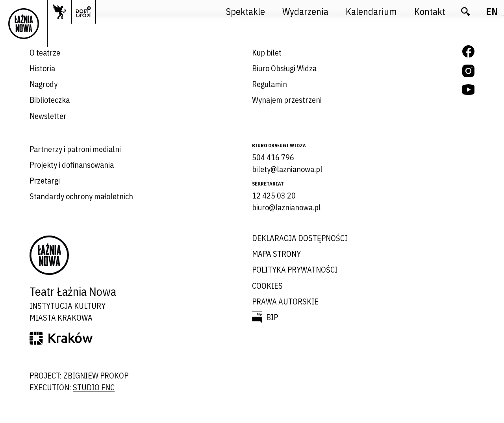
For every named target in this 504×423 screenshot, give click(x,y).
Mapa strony (276, 254)
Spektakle (246, 11)
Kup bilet (267, 53)
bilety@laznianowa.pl (287, 169)
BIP (272, 317)
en (492, 11)
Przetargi (45, 181)
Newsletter (48, 116)
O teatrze (45, 53)
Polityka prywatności (295, 270)
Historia (42, 68)
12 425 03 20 (274, 196)
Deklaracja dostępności (300, 238)
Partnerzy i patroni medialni (75, 149)
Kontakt (430, 11)
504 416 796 (273, 157)
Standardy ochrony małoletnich (81, 196)
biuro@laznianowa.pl (286, 207)
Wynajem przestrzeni (287, 100)
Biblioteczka (50, 100)
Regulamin (270, 84)
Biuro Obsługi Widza (284, 68)
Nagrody (44, 84)
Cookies (267, 286)
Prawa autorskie (285, 301)
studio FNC (94, 387)
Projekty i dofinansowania (72, 165)
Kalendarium (371, 11)
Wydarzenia (305, 11)
